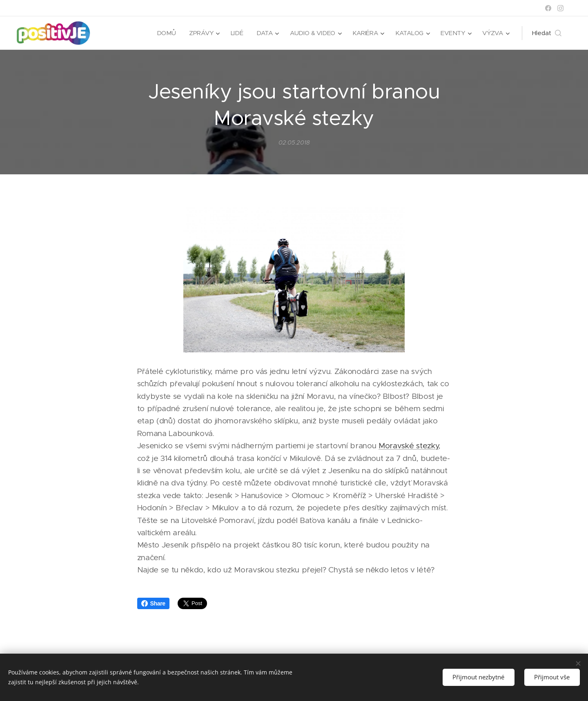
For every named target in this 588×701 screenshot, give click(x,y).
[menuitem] (164, 33)
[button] (547, 33)
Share (153, 603)
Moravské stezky (409, 446)
